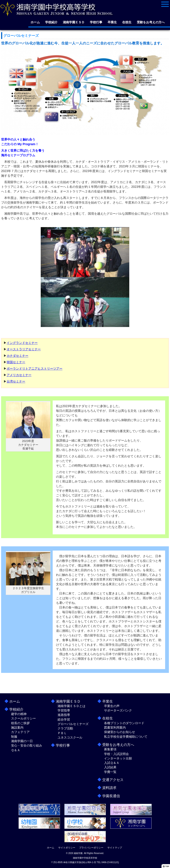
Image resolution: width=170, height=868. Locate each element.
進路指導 (64, 715)
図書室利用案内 (115, 727)
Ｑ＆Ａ (16, 750)
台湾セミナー (16, 381)
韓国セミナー (16, 362)
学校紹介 (51, 22)
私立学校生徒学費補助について (126, 737)
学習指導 (64, 710)
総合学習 (64, 719)
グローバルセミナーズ (73, 724)
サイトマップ (115, 848)
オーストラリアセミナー (24, 349)
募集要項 (110, 749)
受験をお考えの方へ (151, 22)
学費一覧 (110, 772)
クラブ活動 (65, 728)
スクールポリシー (23, 718)
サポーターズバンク (118, 710)
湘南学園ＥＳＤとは (71, 706)
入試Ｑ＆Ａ (112, 763)
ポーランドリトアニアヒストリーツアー (35, 369)
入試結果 (110, 767)
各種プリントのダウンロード (124, 723)
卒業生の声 (112, 706)
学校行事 (96, 22)
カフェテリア (20, 732)
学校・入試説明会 (116, 754)
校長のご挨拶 (20, 723)
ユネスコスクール (70, 737)
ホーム (35, 22)
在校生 (127, 22)
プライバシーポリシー (91, 848)
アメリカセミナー (19, 375)
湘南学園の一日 (22, 741)
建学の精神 (19, 714)
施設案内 (17, 727)
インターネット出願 (118, 758)
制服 (14, 737)
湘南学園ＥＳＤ (74, 22)
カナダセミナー (17, 356)
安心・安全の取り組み (27, 745)
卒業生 (112, 22)
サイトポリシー (67, 848)
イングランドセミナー (22, 343)
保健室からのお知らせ (120, 732)
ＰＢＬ (62, 733)
